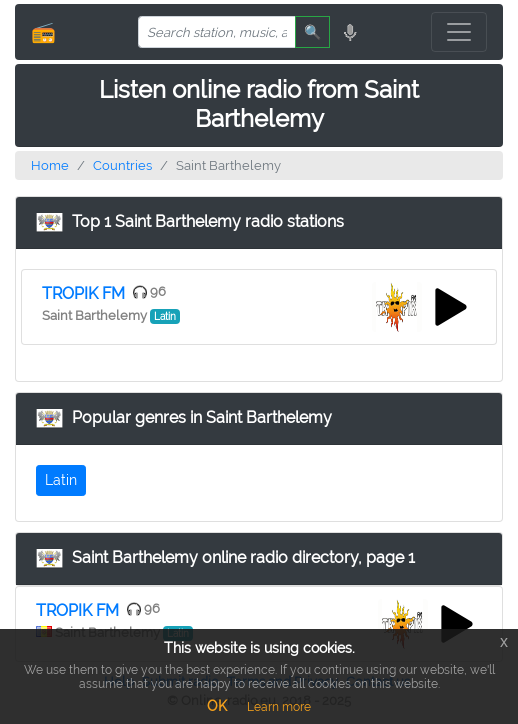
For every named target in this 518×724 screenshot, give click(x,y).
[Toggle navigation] (459, 32)
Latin (61, 480)
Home (50, 165)
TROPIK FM (83, 293)
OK (217, 706)
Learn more (279, 707)
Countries (122, 165)
